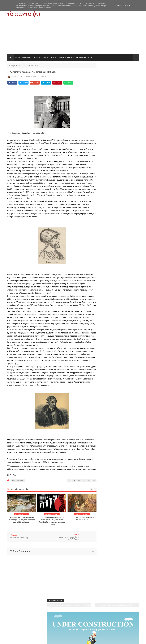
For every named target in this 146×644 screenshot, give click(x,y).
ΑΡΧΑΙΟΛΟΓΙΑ (27, 58)
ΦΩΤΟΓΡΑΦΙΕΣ (81, 58)
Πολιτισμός (73, 630)
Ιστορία (46, 630)
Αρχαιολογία (20, 630)
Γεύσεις (99, 630)
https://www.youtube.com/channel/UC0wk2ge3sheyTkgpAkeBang (111, 71)
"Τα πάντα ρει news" (30, 640)
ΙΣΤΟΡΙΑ (37, 58)
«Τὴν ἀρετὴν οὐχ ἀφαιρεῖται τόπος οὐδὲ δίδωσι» (32, 72)
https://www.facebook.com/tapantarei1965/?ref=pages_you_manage (130, 71)
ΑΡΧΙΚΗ (17, 58)
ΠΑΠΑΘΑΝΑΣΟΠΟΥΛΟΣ (66, 58)
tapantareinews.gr (132, 640)
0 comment (42, 77)
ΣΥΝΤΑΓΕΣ (53, 58)
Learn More (118, 6)
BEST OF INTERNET (31, 66)
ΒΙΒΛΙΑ (45, 58)
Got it (127, 6)
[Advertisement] (73, 37)
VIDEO (90, 58)
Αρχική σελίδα (16, 66)
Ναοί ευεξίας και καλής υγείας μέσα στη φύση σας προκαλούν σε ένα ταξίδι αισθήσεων (22, 520)
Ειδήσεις (126, 630)
